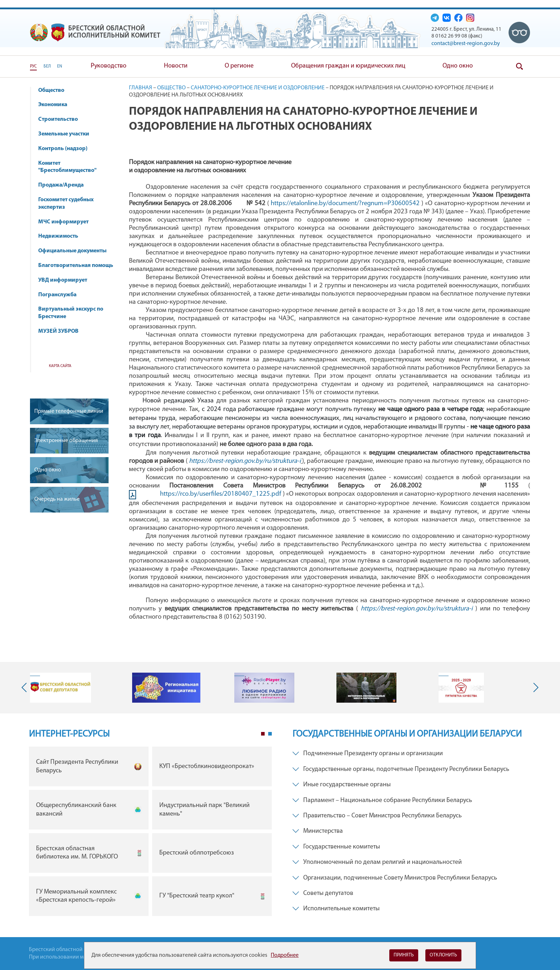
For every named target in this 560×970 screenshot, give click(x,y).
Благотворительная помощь (76, 266)
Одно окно (458, 66)
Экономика (56, 105)
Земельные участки (64, 134)
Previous (26, 688)
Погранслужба (57, 295)
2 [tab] (270, 734)
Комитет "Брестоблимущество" (71, 167)
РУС (33, 66)
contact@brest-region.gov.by (466, 44)
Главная (141, 88)
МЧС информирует (67, 222)
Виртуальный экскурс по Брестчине (71, 313)
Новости (176, 66)
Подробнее (285, 955)
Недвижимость (62, 236)
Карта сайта (60, 366)
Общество (55, 90)
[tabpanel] (150, 833)
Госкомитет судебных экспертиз (66, 204)
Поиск (519, 66)
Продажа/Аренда (64, 185)
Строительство (58, 119)
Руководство (109, 66)
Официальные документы (72, 251)
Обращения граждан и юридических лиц (348, 66)
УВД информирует (63, 280)
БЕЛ (47, 66)
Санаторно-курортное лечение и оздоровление (258, 88)
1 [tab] (263, 734)
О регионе (239, 66)
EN (60, 66)
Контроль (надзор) (66, 149)
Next (534, 688)
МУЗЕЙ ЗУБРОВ (58, 331)
